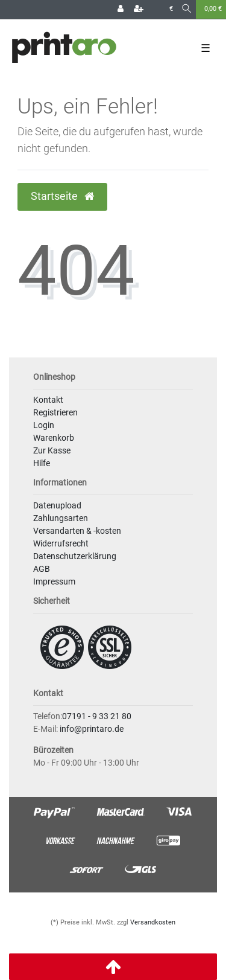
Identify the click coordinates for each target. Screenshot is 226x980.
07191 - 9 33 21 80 (97, 716)
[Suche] (187, 9)
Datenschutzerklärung (75, 556)
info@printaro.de (92, 729)
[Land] (156, 9)
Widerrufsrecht (61, 543)
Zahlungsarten (61, 518)
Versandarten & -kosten (77, 531)
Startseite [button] (62, 196)
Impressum (54, 581)
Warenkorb (54, 438)
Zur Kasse (52, 450)
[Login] (121, 10)
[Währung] (171, 9)
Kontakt (48, 400)
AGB (42, 569)
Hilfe (42, 463)
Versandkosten (153, 922)
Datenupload (57, 505)
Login (44, 425)
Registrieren (55, 412)
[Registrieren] (139, 10)
